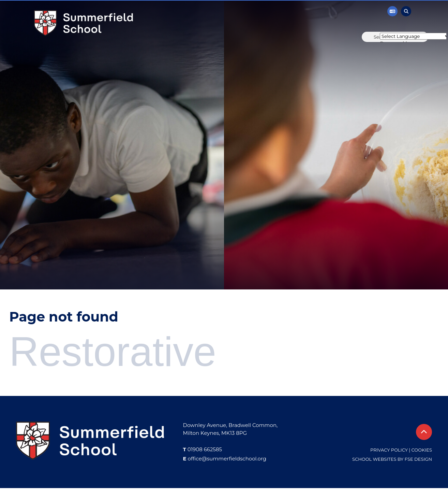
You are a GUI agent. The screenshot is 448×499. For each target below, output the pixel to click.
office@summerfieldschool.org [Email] (227, 459)
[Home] (84, 23)
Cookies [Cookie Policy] (422, 450)
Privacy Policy (389, 450)
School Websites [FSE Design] (374, 459)
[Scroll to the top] (424, 432)
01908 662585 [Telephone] (205, 449)
